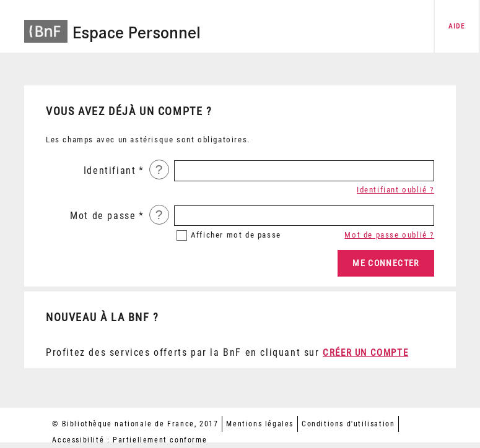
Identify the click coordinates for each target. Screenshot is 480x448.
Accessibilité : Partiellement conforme (129, 440)
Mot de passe (103, 216)
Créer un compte (365, 353)
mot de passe (236, 235)
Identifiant (110, 170)
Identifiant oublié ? (395, 190)
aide (456, 26)
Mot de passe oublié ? (389, 235)
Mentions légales (260, 424)
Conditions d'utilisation (348, 424)
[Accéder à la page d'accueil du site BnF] (46, 25)
